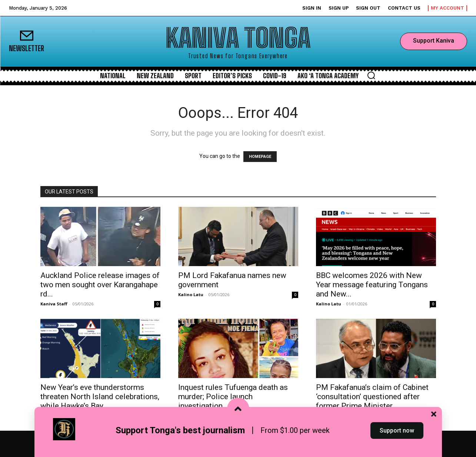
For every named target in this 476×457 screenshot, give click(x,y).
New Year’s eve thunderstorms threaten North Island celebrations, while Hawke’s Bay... (100, 397)
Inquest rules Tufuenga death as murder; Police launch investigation (233, 397)
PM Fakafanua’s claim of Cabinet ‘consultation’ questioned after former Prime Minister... (372, 397)
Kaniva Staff (54, 304)
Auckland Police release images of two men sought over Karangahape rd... (100, 285)
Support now (397, 443)
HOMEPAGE (260, 157)
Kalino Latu (191, 294)
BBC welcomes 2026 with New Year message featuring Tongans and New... (372, 285)
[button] (371, 75)
